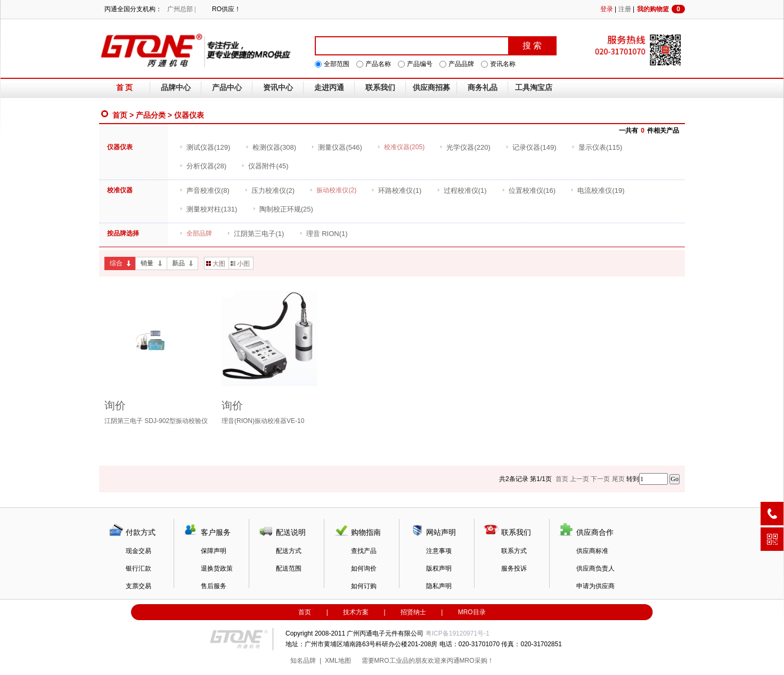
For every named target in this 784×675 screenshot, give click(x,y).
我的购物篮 (661, 9)
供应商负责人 (595, 568)
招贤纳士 (413, 612)
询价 (115, 405)
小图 (240, 264)
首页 (120, 115)
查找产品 (364, 551)
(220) (465, 147)
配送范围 (289, 568)
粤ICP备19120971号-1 (458, 633)
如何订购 (364, 586)
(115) (597, 147)
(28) (203, 166)
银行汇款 (138, 568)
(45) (265, 166)
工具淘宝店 (534, 88)
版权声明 (439, 568)
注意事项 (439, 551)
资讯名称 (503, 64)
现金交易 (138, 551)
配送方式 (289, 551)
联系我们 (380, 88)
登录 (607, 9)
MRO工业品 (391, 661)
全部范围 (337, 64)
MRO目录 (472, 612)
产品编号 (420, 64)
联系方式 (514, 551)
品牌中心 (176, 88)
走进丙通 (329, 88)
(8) (205, 190)
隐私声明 (439, 586)
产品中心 (227, 88)
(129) (205, 147)
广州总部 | (181, 9)
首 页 (125, 88)
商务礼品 (483, 88)
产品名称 (378, 64)
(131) (208, 209)
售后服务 (214, 586)
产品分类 (151, 115)
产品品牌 (461, 64)
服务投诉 (514, 568)
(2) (269, 190)
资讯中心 (278, 88)
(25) (283, 209)
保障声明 (214, 551)
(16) (529, 190)
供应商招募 (431, 88)
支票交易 (138, 586)
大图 (216, 264)
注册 (625, 9)
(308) (271, 147)
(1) (396, 190)
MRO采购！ (477, 661)
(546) (336, 147)
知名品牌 (303, 661)
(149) (531, 147)
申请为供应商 (595, 586)
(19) (597, 190)
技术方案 (356, 612)
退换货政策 (217, 568)
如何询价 (364, 568)
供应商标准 (592, 551)
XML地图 (338, 661)
